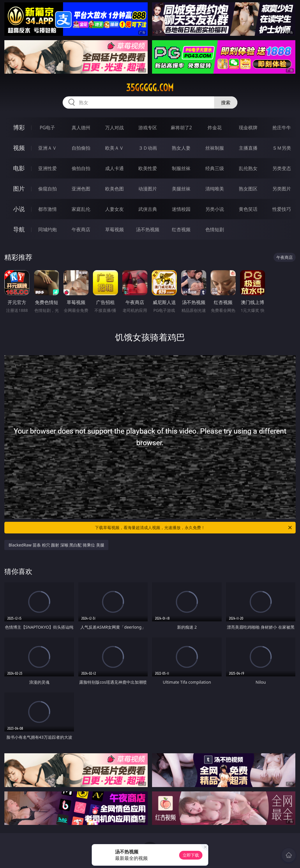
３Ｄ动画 (148, 148)
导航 (19, 229)
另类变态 (282, 168)
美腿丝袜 (181, 189)
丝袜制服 (215, 148)
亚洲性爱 (47, 168)
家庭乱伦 (81, 209)
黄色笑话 (248, 209)
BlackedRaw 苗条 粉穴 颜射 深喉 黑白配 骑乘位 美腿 (56, 545)
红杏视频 (181, 229)
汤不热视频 (148, 229)
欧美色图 (114, 189)
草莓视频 (114, 229)
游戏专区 (148, 128)
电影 (19, 168)
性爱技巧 (282, 209)
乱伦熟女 (248, 168)
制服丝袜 (181, 168)
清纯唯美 (215, 189)
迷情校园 (181, 209)
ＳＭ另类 (282, 148)
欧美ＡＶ (114, 148)
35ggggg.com (150, 88)
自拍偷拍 (81, 148)
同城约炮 (47, 229)
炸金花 (215, 128)
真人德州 (81, 128)
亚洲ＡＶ (47, 148)
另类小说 (215, 209)
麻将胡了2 (181, 128)
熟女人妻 (181, 148)
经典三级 (215, 168)
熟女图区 (248, 189)
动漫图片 (148, 189)
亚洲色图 (81, 189)
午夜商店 (81, 229)
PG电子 (47, 128)
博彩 (19, 127)
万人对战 (114, 128)
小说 (19, 209)
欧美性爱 (148, 168)
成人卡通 (114, 168)
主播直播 (248, 148)
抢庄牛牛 (282, 128)
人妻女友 (114, 209)
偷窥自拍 (47, 189)
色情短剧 (215, 229)
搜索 (226, 102)
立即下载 (191, 855)
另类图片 (282, 189)
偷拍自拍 (81, 168)
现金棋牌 (248, 128)
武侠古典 (148, 209)
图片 (19, 189)
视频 (19, 148)
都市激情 (47, 209)
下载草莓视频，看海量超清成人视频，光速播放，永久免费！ (194, 528)
